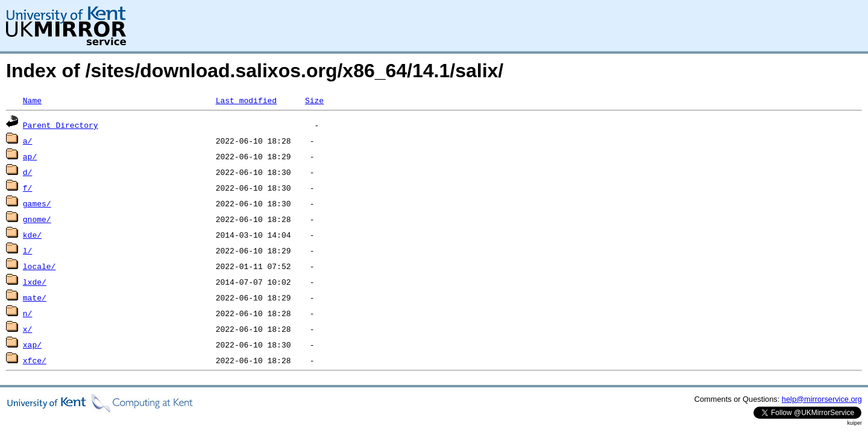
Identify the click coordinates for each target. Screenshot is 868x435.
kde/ (32, 235)
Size (314, 100)
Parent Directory (61, 125)
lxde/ (35, 282)
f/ (28, 188)
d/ (28, 172)
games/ (37, 203)
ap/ (30, 156)
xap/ (32, 345)
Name (32, 100)
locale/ (39, 266)
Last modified (246, 100)
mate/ (35, 297)
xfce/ (35, 360)
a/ (28, 141)
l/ (28, 250)
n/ (28, 313)
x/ (28, 329)
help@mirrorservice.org (822, 399)
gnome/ (37, 219)
